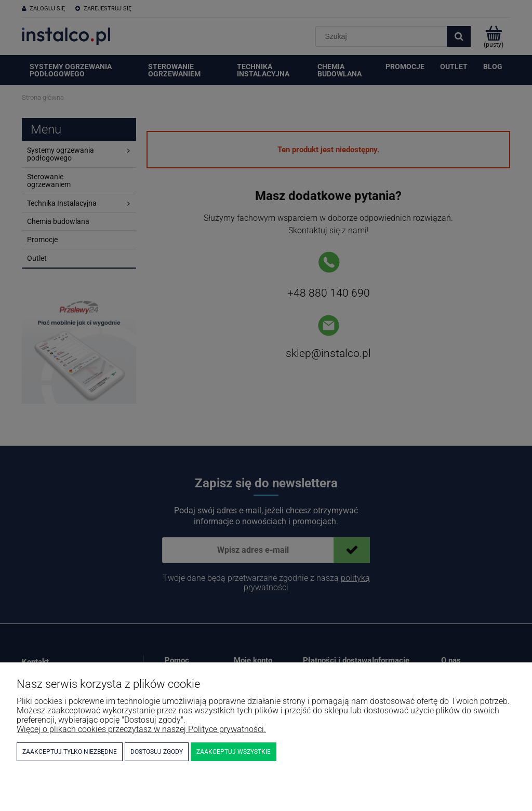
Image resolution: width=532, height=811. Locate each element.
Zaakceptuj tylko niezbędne (70, 752)
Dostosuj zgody (157, 752)
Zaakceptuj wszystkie (234, 752)
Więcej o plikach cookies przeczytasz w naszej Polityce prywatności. (141, 729)
